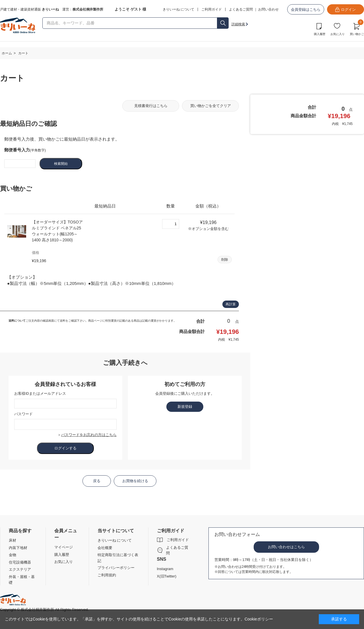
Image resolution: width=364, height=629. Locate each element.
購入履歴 (320, 34)
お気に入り (338, 34)
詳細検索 (238, 24)
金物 (13, 555)
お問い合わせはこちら (286, 547)
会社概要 (105, 548)
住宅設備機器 (20, 562)
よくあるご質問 (241, 9)
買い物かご (357, 28)
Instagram (165, 569)
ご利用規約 (107, 575)
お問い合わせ (268, 9)
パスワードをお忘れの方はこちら (89, 435)
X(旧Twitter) (167, 576)
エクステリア (20, 569)
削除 (225, 260)
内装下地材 (18, 548)
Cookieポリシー (259, 619)
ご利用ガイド (178, 540)
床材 (13, 540)
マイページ (64, 547)
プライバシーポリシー (116, 568)
